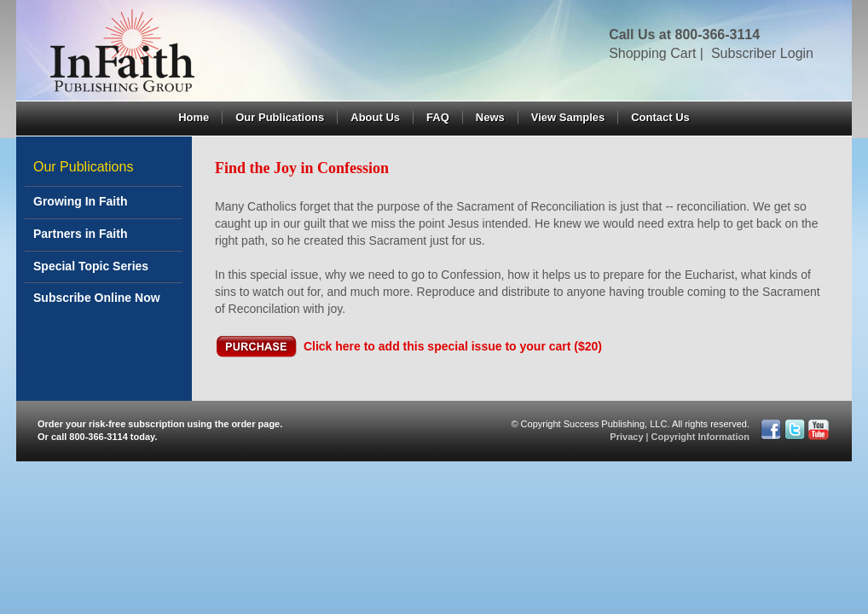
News (490, 117)
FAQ (438, 117)
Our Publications (280, 117)
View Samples (568, 117)
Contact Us (660, 117)
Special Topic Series (91, 266)
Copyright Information (701, 437)
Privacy (626, 437)
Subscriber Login (762, 53)
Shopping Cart (652, 53)
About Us (375, 117)
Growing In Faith (80, 201)
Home (194, 117)
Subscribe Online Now (97, 298)
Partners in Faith (80, 234)
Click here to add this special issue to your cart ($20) (453, 346)
